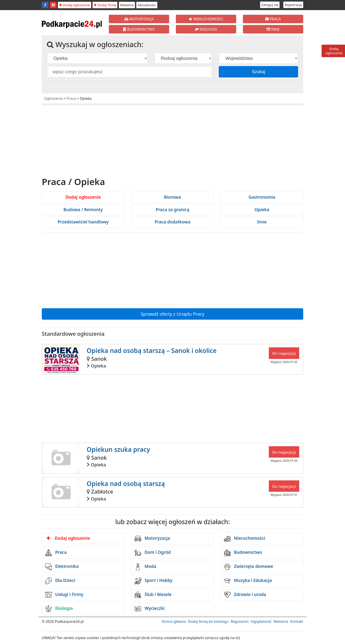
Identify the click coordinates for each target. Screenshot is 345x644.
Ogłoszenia (53, 98)
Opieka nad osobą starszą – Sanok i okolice (152, 350)
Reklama (127, 5)
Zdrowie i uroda (245, 595)
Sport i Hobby (154, 581)
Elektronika (62, 567)
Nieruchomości (245, 539)
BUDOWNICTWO (139, 29)
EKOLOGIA (206, 29)
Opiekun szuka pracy (118, 449)
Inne (262, 222)
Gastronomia (262, 197)
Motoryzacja (152, 539)
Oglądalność (261, 621)
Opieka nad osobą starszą (126, 484)
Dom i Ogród (153, 553)
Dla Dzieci (60, 581)
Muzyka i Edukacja (248, 581)
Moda (145, 567)
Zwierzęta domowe (248, 567)
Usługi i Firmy (64, 595)
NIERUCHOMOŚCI (206, 19)
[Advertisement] (172, 142)
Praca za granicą (173, 210)
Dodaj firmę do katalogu (208, 621)
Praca (71, 98)
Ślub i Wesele (153, 595)
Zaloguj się (270, 5)
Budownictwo (243, 553)
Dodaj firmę (105, 5)
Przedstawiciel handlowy (83, 222)
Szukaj (259, 72)
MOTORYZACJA (139, 19)
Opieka (262, 210)
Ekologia (59, 609)
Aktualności (147, 5)
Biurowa (172, 197)
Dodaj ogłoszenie (75, 5)
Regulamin (240, 621)
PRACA (273, 19)
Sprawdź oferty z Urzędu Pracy (172, 314)
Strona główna (174, 621)
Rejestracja (293, 5)
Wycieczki (150, 609)
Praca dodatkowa (172, 222)
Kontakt (297, 621)
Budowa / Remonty (83, 210)
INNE (273, 29)
